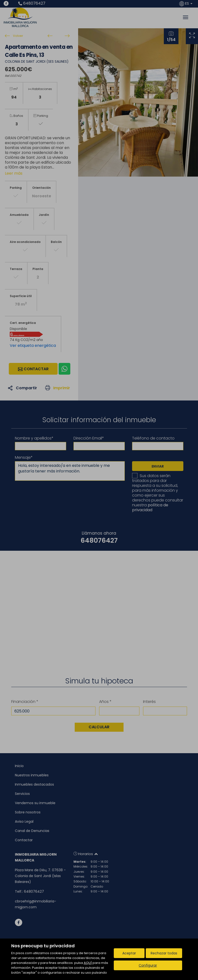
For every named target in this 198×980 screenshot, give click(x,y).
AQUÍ (88, 963)
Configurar (148, 965)
